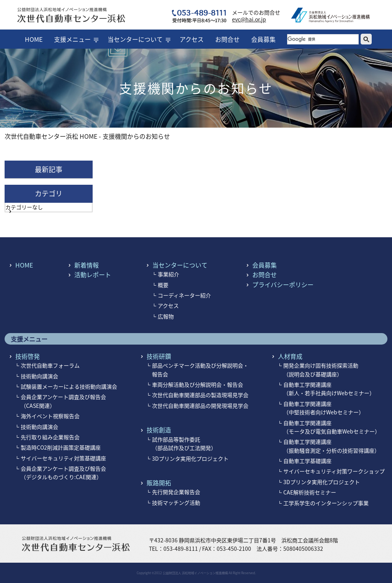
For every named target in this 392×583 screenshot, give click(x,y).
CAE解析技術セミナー (310, 492)
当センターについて (135, 39)
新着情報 (87, 265)
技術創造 (159, 430)
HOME (34, 39)
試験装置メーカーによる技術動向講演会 (69, 386)
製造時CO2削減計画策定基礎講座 (61, 447)
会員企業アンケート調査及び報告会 (63, 473)
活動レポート (93, 274)
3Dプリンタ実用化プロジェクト (190, 458)
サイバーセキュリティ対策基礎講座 (63, 458)
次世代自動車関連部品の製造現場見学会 (200, 395)
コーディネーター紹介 (184, 295)
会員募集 (263, 39)
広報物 (166, 316)
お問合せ (227, 39)
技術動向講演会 (39, 376)
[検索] (323, 39)
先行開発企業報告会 (176, 492)
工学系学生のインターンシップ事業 (326, 503)
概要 (163, 285)
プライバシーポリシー (283, 284)
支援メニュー (72, 39)
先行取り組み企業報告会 (50, 437)
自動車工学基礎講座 (307, 461)
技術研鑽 (159, 356)
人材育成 (290, 356)
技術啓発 (28, 356)
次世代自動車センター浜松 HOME (51, 136)
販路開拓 (159, 483)
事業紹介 (168, 274)
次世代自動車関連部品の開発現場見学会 (200, 406)
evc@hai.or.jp (249, 19)
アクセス (192, 39)
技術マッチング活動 (176, 503)
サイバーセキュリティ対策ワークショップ (334, 471)
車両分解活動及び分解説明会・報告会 (198, 384)
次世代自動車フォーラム (50, 365)
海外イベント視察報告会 (50, 416)
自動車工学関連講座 (329, 389)
